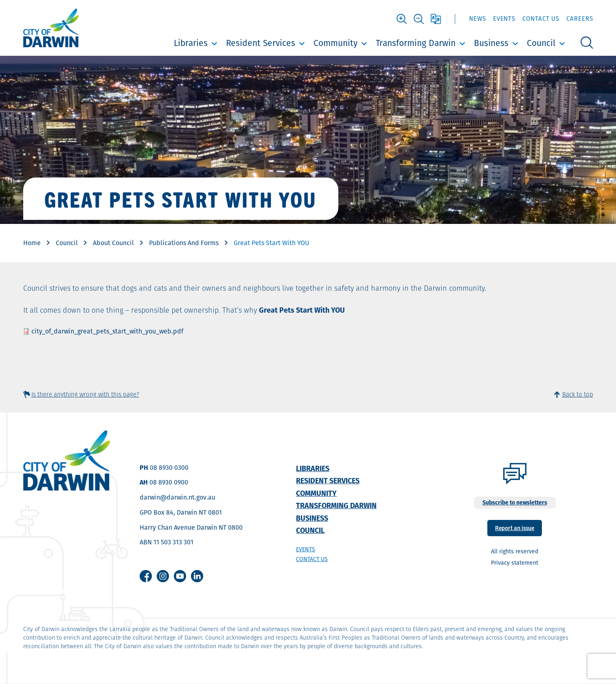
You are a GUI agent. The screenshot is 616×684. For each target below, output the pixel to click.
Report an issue (515, 527)
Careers (580, 19)
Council (541, 43)
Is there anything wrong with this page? (85, 394)
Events (504, 19)
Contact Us (541, 19)
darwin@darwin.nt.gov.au (178, 497)
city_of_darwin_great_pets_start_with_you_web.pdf (107, 331)
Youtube (180, 576)
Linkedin (197, 576)
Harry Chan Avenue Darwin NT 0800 (191, 527)
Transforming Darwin (416, 43)
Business (491, 43)
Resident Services (261, 43)
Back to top (578, 394)
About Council (113, 243)
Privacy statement (515, 563)
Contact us (312, 559)
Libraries (191, 43)
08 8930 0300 (169, 468)
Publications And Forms (184, 243)
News (478, 19)
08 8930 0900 (169, 482)
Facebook (146, 576)
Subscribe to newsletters (515, 502)
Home (32, 243)
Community (335, 43)
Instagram (163, 576)
